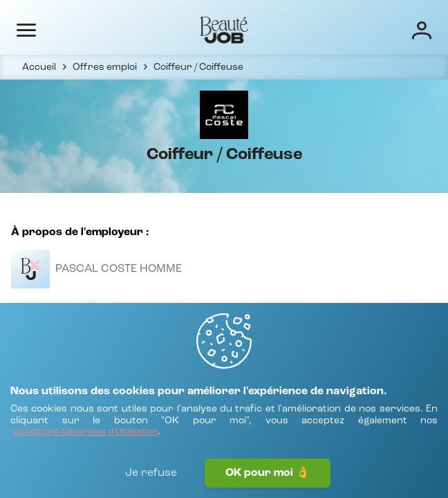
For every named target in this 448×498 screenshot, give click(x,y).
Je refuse (151, 473)
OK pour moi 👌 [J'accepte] (268, 473)
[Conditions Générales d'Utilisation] (86, 433)
